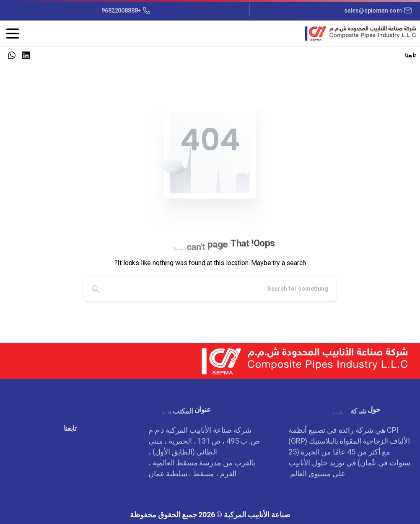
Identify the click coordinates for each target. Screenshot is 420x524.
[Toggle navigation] (13, 34)
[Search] (221, 289)
